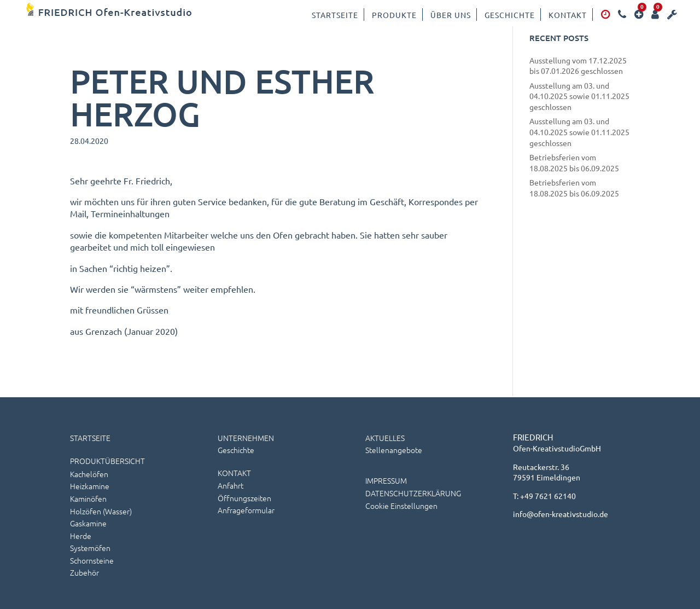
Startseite (335, 15)
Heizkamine (90, 486)
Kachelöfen (89, 474)
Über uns (451, 15)
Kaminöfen (88, 498)
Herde (81, 536)
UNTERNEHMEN (246, 438)
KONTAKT (234, 473)
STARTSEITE (90, 438)
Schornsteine (92, 560)
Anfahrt (231, 485)
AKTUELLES (385, 438)
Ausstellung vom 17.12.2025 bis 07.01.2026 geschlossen (578, 66)
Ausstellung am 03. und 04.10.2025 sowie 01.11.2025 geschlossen (579, 96)
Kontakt (568, 15)
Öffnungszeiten (244, 498)
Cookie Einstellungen (401, 506)
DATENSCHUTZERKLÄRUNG (413, 493)
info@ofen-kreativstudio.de (561, 514)
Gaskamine (88, 523)
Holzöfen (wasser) (101, 511)
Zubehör (84, 572)
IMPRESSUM (386, 480)
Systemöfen (90, 548)
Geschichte (510, 15)
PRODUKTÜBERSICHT (107, 461)
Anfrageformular (246, 510)
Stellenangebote (394, 450)
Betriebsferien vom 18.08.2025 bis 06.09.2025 (574, 163)
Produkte (394, 15)
